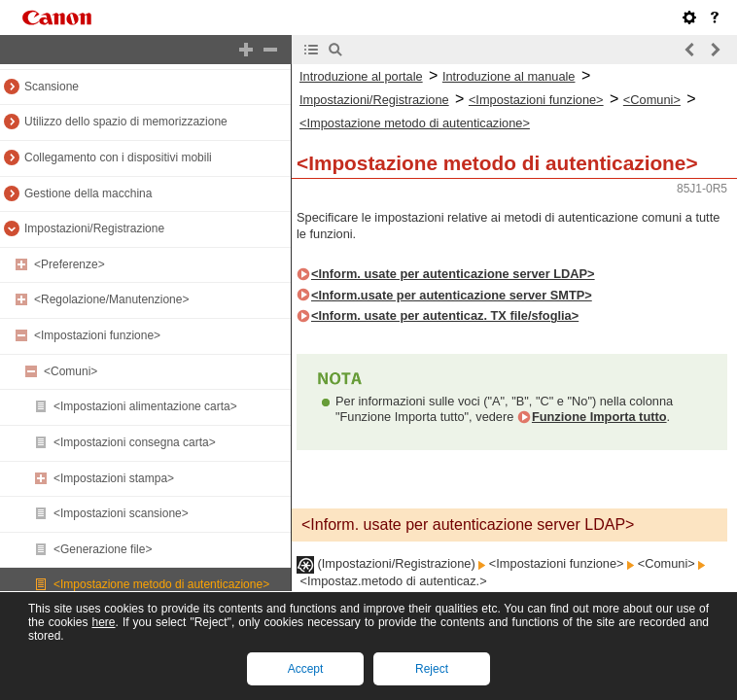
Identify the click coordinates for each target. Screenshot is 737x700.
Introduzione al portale (361, 76)
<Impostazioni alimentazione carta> (145, 406)
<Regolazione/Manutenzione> (111, 299)
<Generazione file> (103, 549)
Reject (432, 669)
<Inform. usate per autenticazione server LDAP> (453, 274)
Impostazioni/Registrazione (94, 228)
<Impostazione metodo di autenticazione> (161, 584)
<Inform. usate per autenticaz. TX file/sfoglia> (445, 315)
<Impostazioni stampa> (114, 478)
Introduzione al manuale (509, 76)
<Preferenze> (70, 264)
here (103, 622)
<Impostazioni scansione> (121, 513)
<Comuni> (70, 371)
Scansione (52, 87)
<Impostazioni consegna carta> (135, 442)
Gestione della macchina (88, 193)
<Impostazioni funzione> (97, 335)
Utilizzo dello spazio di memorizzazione (126, 122)
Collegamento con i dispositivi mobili (118, 157)
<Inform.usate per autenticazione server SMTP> (452, 295)
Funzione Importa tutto (599, 417)
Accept (306, 669)
